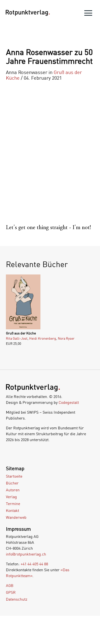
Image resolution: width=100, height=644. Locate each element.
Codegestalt (69, 402)
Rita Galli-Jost (17, 338)
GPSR (11, 592)
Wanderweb (16, 517)
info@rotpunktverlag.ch (26, 554)
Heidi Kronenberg (43, 338)
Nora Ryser (66, 338)
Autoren (13, 490)
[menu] (88, 14)
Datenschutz (17, 599)
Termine (13, 504)
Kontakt (12, 510)
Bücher (12, 483)
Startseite (14, 476)
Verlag (11, 497)
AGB (10, 585)
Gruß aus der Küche (21, 333)
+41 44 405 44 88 (34, 564)
